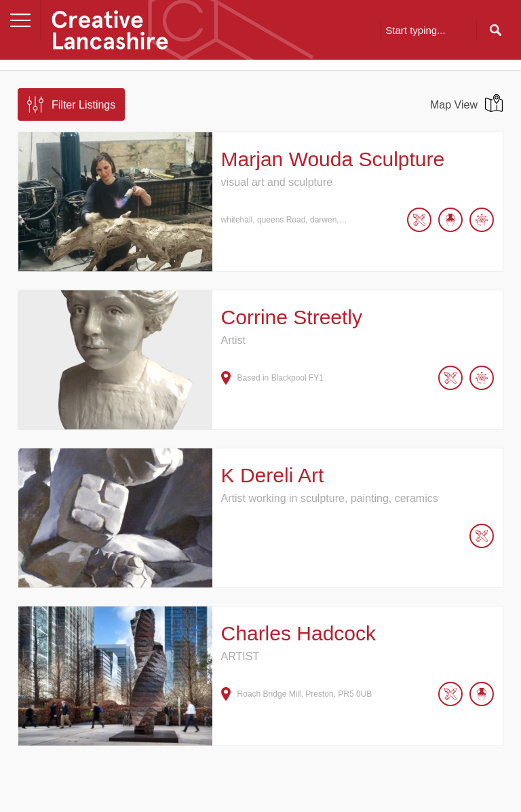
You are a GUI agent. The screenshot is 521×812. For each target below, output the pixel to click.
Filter (83, 105)
